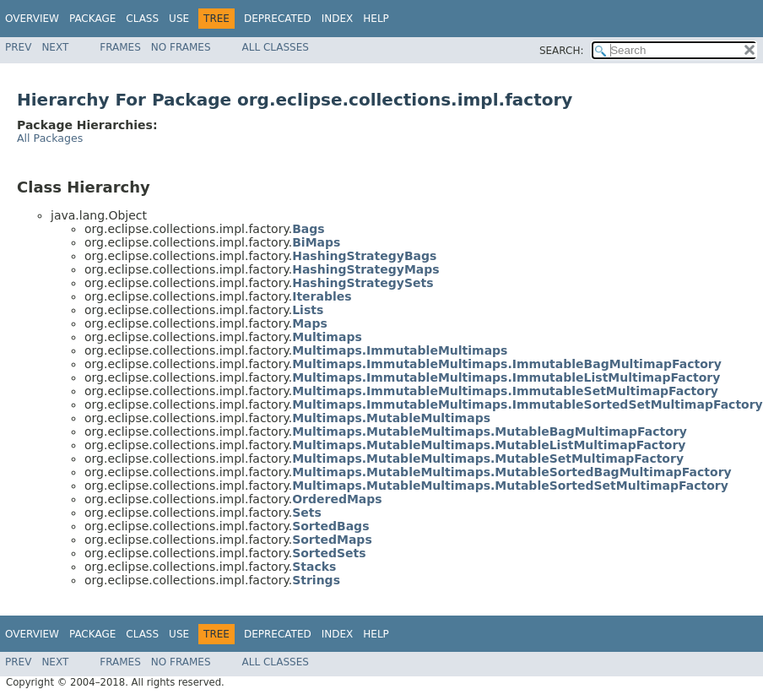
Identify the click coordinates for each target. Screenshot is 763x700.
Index (338, 19)
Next (55, 47)
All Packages (50, 138)
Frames (120, 47)
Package (92, 19)
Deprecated (278, 19)
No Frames (181, 47)
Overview (32, 19)
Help (376, 19)
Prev (18, 47)
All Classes (276, 47)
